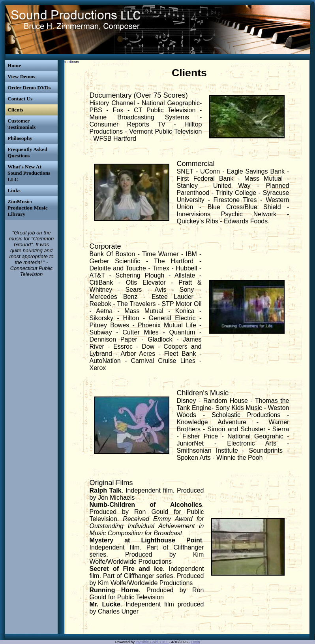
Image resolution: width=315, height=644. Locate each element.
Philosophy (20, 138)
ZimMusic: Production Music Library (28, 208)
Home (14, 65)
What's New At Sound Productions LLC (29, 173)
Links (14, 190)
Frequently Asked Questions (27, 152)
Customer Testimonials (22, 124)
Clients (15, 110)
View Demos (21, 76)
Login (196, 642)
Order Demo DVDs (29, 88)
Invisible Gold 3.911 (153, 642)
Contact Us (20, 99)
